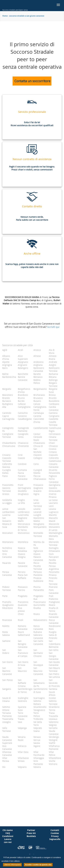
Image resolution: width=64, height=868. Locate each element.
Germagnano (24, 488)
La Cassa (53, 500)
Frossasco (38, 485)
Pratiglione (54, 602)
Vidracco (22, 746)
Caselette (54, 419)
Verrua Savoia (37, 741)
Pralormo (53, 599)
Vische (52, 761)
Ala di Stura (52, 351)
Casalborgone (25, 419)
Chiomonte (23, 446)
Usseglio (6, 722)
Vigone (37, 746)
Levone (37, 509)
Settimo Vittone (6, 708)
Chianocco (23, 443)
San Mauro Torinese (54, 669)
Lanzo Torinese (38, 504)
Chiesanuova (9, 446)
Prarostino (23, 602)
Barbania (53, 374)
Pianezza (38, 575)
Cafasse (22, 404)
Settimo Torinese (53, 702)
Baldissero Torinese (54, 369)
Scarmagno (39, 698)
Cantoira (53, 413)
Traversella (8, 719)
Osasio (37, 554)
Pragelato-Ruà (39, 597)
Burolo (21, 401)
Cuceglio (7, 470)
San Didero (6, 651)
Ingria (36, 494)
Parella (52, 560)
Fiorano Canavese (23, 477)
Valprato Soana (38, 729)
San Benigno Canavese (23, 644)
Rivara (37, 614)
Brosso (52, 395)
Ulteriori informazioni (12, 865)
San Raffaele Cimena (22, 683)
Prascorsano (40, 602)
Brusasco (38, 398)
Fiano (5, 476)
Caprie (6, 416)
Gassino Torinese (7, 489)
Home (5, 16)
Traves (21, 719)
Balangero (23, 368)
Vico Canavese (7, 747)
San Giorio (7, 662)
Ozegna (22, 557)
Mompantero (40, 527)
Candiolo (7, 413)
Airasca (37, 350)
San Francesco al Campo (23, 653)
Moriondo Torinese (54, 543)
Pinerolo (53, 578)
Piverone (53, 587)
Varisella (53, 728)
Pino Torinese (53, 582)
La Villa (21, 503)
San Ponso (7, 680)
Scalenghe (23, 698)
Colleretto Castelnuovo (55, 459)
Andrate (53, 362)
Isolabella (7, 500)
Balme (5, 374)
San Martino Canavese (7, 671)
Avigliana (38, 365)
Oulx (51, 554)
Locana (52, 509)
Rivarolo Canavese (54, 615)
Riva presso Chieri (21, 611)
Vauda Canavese (54, 732)
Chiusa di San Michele (38, 449)
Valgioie (53, 725)
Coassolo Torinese (7, 459)
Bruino (21, 398)
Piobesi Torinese (7, 588)
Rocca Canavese (54, 621)
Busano (37, 401)
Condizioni (8, 836)
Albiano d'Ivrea (6, 357)
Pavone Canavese (23, 564)
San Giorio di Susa (23, 663)
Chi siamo (8, 830)
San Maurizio (22, 669)
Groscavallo (55, 491)
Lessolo (22, 509)
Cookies (55, 833)
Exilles (5, 473)
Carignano (54, 416)
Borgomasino (40, 389)
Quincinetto (39, 605)
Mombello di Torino (23, 528)
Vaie (20, 722)
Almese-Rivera (53, 357)
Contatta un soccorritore (32, 81)
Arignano (22, 365)
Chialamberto (9, 443)
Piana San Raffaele (23, 576)
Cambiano (54, 404)
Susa (20, 710)
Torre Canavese (23, 714)
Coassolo (53, 455)
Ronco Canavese (38, 627)
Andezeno (38, 362)
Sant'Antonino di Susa (40, 690)
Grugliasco (23, 494)
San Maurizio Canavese (38, 671)
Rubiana (38, 632)
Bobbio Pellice (37, 381)
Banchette (23, 374)
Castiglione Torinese (8, 435)
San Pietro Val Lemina (54, 675)
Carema (37, 416)
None (5, 551)
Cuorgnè (38, 470)
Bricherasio (39, 395)
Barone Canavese (23, 378)
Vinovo (21, 761)
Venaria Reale (22, 738)
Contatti (55, 830)
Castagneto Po (8, 429)
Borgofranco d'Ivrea (24, 390)
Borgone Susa (53, 390)
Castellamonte (40, 428)
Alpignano (23, 362)
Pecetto (53, 563)
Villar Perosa (6, 759)
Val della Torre (38, 723)
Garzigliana (55, 485)
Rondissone (55, 626)
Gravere (37, 491)
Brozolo (6, 398)
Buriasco (7, 401)
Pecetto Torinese (38, 567)
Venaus (37, 737)
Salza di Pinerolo (53, 636)
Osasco (21, 554)
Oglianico (38, 551)
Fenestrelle (54, 473)
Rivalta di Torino (54, 609)
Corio (36, 464)
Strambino (54, 707)
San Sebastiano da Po (39, 683)
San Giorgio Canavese (54, 656)
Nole (36, 548)
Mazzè (52, 521)
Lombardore (8, 512)
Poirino (21, 590)
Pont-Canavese (54, 591)
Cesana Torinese (53, 438)
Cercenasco (55, 434)
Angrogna (7, 365)
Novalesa (22, 551)
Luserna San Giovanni (7, 518)
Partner (31, 830)
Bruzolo (53, 398)
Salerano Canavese (38, 636)
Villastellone (55, 758)
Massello (53, 518)
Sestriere (22, 701)
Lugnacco (54, 512)
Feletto (37, 473)
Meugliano (39, 524)
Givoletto (22, 491)
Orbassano (54, 551)
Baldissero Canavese (39, 369)
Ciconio (53, 449)
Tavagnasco (39, 710)
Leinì (51, 506)
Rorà (51, 629)
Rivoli (21, 620)
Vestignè (53, 740)
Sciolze (52, 698)
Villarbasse (23, 758)
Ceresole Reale (38, 438)
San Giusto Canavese (54, 663)
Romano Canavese (23, 627)
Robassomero (40, 620)
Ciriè (20, 455)
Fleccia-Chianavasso (40, 477)
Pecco (36, 563)
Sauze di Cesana (7, 699)
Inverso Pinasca (53, 495)
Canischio (23, 413)
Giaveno (53, 488)
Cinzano (6, 455)
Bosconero (7, 395)
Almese (37, 356)
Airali (20, 350)
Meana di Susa (7, 525)
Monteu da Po (39, 543)
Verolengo (54, 737)
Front (20, 485)
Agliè (5, 350)
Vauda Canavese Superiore (7, 740)
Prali (51, 596)
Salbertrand (24, 635)
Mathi (21, 521)
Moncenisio (24, 533)
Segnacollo (55, 839)
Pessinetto (54, 572)
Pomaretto (39, 590)
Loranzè (37, 512)
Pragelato (23, 596)
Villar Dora (23, 752)
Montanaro (8, 542)
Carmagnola (8, 419)
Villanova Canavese (7, 753)
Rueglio (53, 632)
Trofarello (38, 719)
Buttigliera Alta (7, 405)
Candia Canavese (54, 408)
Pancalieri (54, 557)
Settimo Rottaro (37, 702)
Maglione (22, 518)
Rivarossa (7, 620)
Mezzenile (54, 524)
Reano (52, 605)
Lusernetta (23, 515)
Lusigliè (37, 515)
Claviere (37, 455)
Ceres (21, 437)
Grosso (6, 494)
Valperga (22, 728)
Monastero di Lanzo (54, 528)
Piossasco (23, 587)
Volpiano (22, 767)
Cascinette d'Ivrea (39, 420)
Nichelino (7, 548)
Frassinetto (8, 485)
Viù (4, 767)
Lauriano (53, 503)
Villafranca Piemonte (54, 747)
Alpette (6, 362)
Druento (53, 470)
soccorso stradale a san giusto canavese (27, 16)
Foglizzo (53, 476)
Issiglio (21, 500)
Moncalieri (8, 533)
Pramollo (7, 602)
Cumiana (22, 470)
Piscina (37, 587)
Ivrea (36, 500)
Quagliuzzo (8, 605)
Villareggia (39, 758)
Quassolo (22, 605)
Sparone (22, 707)
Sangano (7, 689)
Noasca (22, 548)
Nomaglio (54, 548)
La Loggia (7, 503)
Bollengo (53, 380)
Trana (52, 713)
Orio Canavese (7, 555)
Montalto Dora (53, 537)
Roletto (6, 626)
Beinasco (38, 377)
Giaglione (38, 488)
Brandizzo (23, 395)
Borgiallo (7, 389)
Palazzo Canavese (38, 558)
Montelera (23, 542)
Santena (53, 689)
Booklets (31, 836)
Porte (5, 596)
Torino (52, 710)
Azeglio (52, 365)
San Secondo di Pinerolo (54, 683)
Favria (21, 473)
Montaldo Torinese (38, 534)
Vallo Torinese (7, 729)
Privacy (55, 836)
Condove (22, 464)
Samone (6, 641)
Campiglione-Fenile (40, 408)
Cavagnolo (23, 434)
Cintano (53, 452)
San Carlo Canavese (38, 642)
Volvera (37, 767)
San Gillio (54, 650)
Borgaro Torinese (53, 384)
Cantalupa (39, 413)
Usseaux (53, 719)
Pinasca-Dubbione (38, 579)
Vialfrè (52, 743)
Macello (53, 515)
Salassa (6, 635)
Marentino (39, 518)
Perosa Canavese (7, 573)
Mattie (37, 521)
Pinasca (53, 575)
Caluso (37, 404)
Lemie (5, 509)
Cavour (37, 434)
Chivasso (53, 446)
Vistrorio (53, 764)
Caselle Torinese (53, 423)
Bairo (5, 368)
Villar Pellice (52, 753)
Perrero (22, 572)
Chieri (52, 443)
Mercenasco (24, 524)
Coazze (21, 458)
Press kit (31, 833)
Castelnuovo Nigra (55, 429)
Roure (21, 632)
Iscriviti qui (53, 327)
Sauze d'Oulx (52, 693)
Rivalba (37, 608)
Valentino (54, 722)
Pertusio (38, 572)
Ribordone (7, 608)
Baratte (37, 374)
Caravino (22, 416)
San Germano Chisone (38, 653)
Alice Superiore (23, 357)
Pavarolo (7, 563)
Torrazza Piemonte (7, 714)
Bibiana (53, 377)
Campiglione (24, 407)
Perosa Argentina (54, 567)
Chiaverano (39, 443)
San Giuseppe (38, 663)
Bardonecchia (9, 377)
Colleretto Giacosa (7, 465)
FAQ (8, 833)
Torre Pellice (37, 714)
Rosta (5, 632)
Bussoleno (54, 401)
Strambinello (40, 707)
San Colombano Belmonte (55, 644)
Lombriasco (24, 512)
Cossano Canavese (54, 465)
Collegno (38, 458)
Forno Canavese (54, 480)
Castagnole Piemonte (23, 429)
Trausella (53, 716)
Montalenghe (56, 533)
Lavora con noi (8, 841)
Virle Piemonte (38, 762)
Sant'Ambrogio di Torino (25, 690)
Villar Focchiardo (39, 753)
